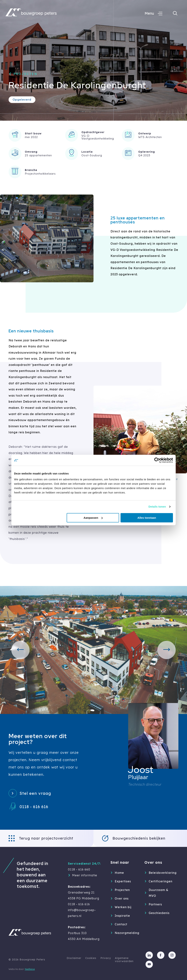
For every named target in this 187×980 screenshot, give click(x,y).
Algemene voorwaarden (124, 960)
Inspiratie (122, 916)
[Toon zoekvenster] (175, 13)
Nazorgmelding (125, 933)
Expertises (123, 881)
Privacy (106, 958)
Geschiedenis (159, 913)
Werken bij (123, 907)
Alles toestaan (147, 518)
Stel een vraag (35, 793)
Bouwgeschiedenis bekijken (139, 838)
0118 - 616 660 (79, 869)
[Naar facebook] (161, 955)
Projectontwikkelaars (40, 174)
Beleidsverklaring (159, 873)
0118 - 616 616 (34, 807)
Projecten (25, 74)
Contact (121, 924)
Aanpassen (93, 518)
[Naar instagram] (172, 955)
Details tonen (157, 507)
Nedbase (30, 969)
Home (119, 873)
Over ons (122, 898)
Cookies (91, 958)
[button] (20, 650)
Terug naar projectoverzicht (46, 838)
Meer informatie (85, 875)
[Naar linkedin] (149, 955)
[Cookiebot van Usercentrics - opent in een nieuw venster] (157, 460)
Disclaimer (74, 958)
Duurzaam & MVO (159, 893)
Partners (155, 904)
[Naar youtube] (149, 964)
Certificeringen (159, 881)
